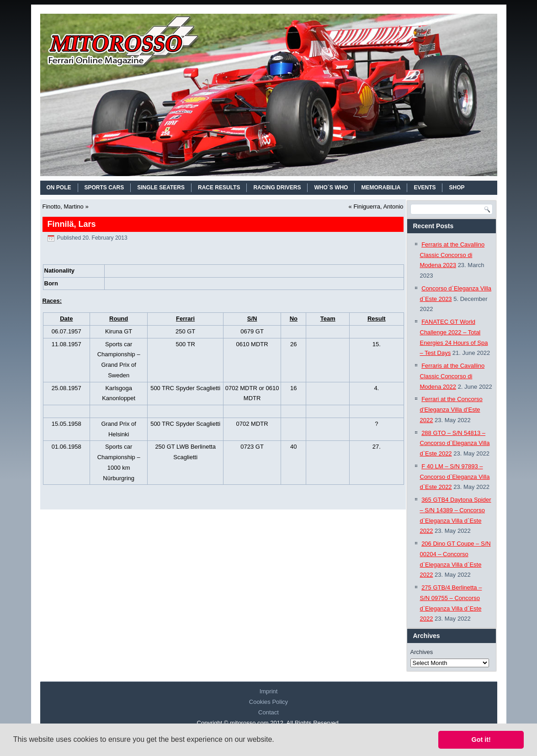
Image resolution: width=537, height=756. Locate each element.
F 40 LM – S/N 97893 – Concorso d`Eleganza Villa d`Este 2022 (455, 477)
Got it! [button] (481, 740)
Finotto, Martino (63, 206)
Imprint (269, 691)
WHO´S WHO (331, 188)
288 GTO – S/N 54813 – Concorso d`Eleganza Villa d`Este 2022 (455, 443)
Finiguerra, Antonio (378, 206)
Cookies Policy (268, 702)
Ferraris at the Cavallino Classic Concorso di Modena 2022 (452, 376)
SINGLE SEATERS (161, 188)
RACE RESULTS (219, 188)
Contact (268, 712)
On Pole (59, 188)
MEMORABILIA (381, 188)
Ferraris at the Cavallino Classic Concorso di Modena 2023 (452, 255)
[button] (277, 740)
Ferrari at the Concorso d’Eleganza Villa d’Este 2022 (451, 410)
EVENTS (425, 188)
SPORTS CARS (104, 188)
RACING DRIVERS (277, 188)
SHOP (457, 188)
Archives (422, 652)
